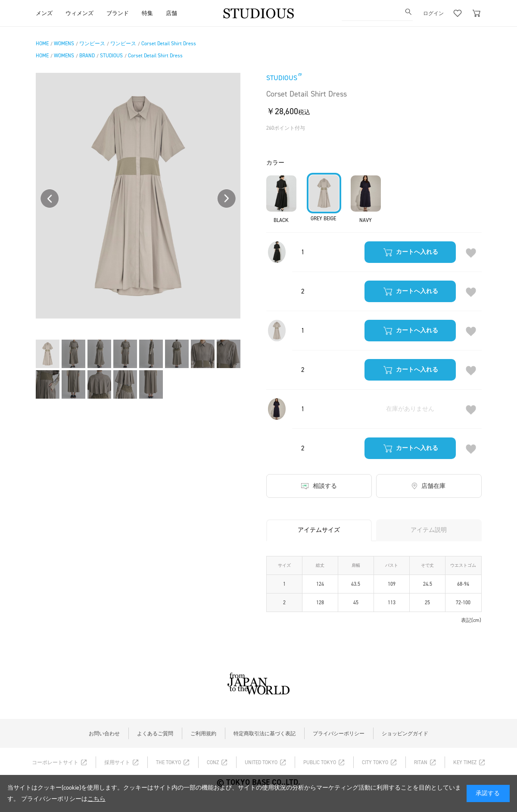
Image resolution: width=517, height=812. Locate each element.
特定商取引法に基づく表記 (265, 734)
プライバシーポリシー (339, 734)
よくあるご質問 (155, 734)
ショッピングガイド (405, 734)
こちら (97, 799)
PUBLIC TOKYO (320, 762)
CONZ (213, 762)
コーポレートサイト (55, 762)
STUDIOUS (282, 78)
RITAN (421, 762)
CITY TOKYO (375, 762)
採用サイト (117, 762)
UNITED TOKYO (261, 762)
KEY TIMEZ (465, 762)
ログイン (433, 13)
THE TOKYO (168, 762)
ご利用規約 (203, 734)
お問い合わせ (104, 734)
